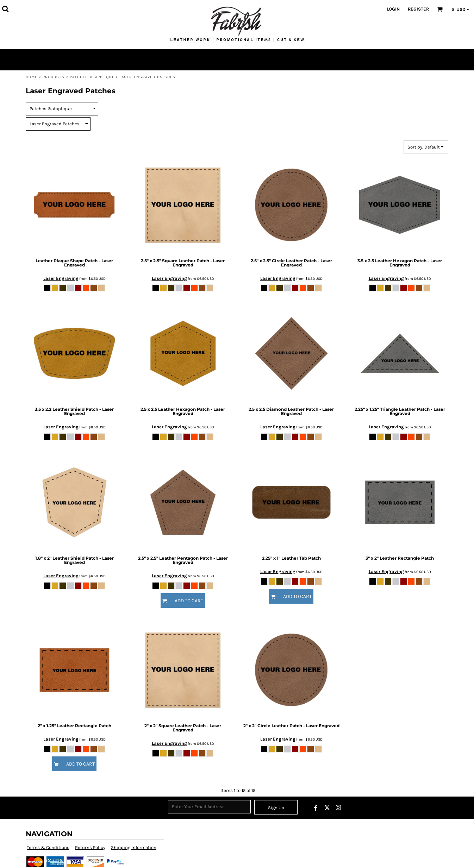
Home (32, 77)
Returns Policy (90, 847)
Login (393, 9)
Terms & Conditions (48, 847)
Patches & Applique (92, 77)
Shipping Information (134, 847)
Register (418, 9)
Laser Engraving (61, 278)
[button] (5, 9)
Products (54, 77)
